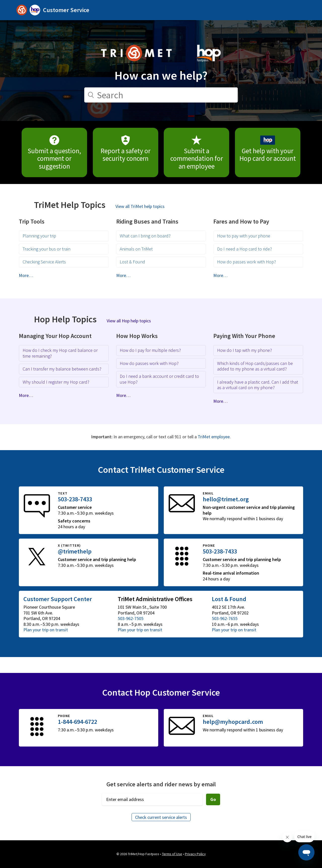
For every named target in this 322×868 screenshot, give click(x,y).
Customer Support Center (58, 599)
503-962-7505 (131, 618)
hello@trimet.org (226, 499)
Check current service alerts (161, 817)
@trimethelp (75, 551)
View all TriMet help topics (140, 206)
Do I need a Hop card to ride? (245, 249)
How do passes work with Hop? (247, 262)
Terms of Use (172, 854)
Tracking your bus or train (47, 249)
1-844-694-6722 (77, 722)
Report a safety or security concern (126, 149)
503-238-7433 (75, 499)
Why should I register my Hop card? (56, 382)
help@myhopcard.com (233, 722)
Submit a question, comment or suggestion (54, 153)
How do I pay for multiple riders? (150, 350)
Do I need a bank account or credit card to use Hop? (159, 379)
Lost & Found (132, 262)
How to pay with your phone (244, 236)
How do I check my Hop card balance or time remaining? (60, 353)
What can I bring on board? (145, 236)
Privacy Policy (195, 854)
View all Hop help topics (129, 321)
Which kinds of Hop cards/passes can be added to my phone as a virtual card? (255, 366)
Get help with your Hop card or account (268, 149)
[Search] (161, 95)
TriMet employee (214, 437)
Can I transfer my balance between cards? (62, 369)
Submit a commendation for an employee (197, 153)
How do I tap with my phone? (245, 350)
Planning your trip (39, 236)
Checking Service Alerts (44, 262)
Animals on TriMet (136, 249)
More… (26, 275)
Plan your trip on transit (46, 630)
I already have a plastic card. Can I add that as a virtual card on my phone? (258, 385)
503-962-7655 (225, 618)
